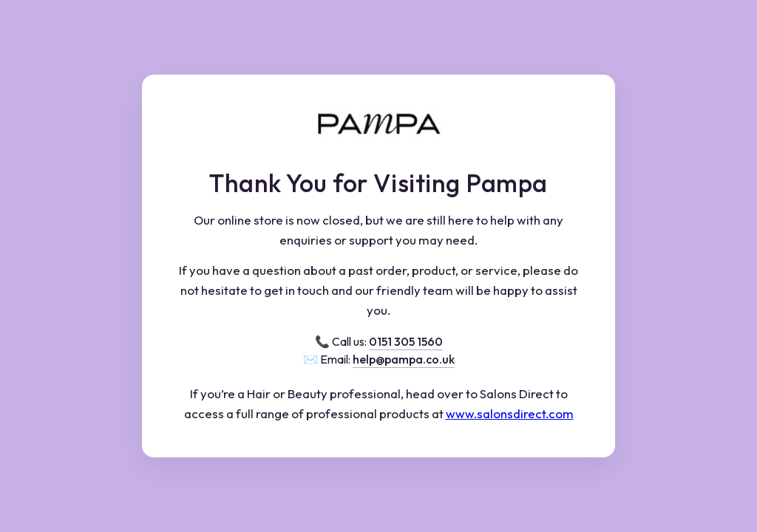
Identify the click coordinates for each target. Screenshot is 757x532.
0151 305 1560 (406, 341)
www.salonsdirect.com (510, 413)
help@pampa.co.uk (404, 359)
